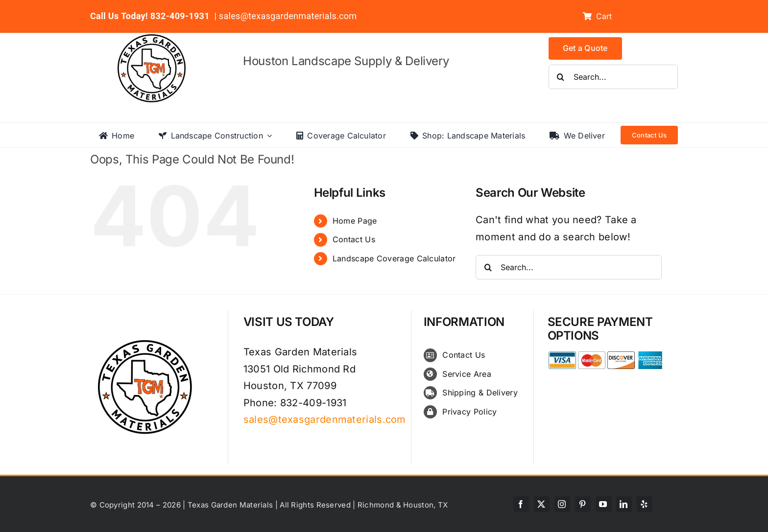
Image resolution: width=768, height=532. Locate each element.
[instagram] (562, 504)
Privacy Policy (469, 412)
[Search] (561, 77)
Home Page (355, 221)
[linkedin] (624, 504)
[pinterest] (583, 504)
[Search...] (613, 77)
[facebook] (521, 504)
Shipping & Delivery (480, 393)
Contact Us (354, 239)
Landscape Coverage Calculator (394, 258)
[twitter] (542, 504)
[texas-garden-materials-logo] (153, 39)
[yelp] (645, 504)
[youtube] (603, 504)
